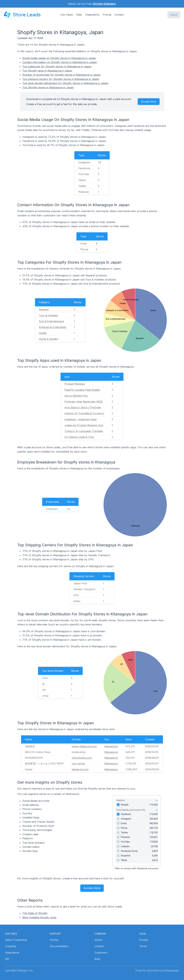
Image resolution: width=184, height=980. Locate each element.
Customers (101, 953)
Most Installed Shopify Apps (39, 917)
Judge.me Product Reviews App (84, 425)
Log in (174, 15)
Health (43, 333)
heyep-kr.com (80, 769)
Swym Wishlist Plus (76, 396)
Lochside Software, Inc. (19, 970)
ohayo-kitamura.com (84, 746)
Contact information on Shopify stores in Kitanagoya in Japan (60, 62)
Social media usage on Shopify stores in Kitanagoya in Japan (59, 58)
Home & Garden (49, 339)
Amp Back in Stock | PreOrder (83, 407)
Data (79, 15)
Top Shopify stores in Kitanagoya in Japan (48, 87)
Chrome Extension (104, 4)
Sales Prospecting (16, 940)
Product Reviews (75, 384)
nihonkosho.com (82, 758)
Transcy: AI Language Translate (84, 431)
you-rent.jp (78, 763)
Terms (143, 946)
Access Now (149, 102)
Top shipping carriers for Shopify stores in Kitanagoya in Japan (61, 79)
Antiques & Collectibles (53, 327)
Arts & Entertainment (51, 321)
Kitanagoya (111, 746)
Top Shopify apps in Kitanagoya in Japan (47, 71)
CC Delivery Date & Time (79, 437)
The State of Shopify (35, 913)
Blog (97, 959)
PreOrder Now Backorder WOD (84, 402)
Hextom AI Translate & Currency (84, 413)
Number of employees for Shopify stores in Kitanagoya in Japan (61, 75)
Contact (119, 15)
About (98, 940)
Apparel (44, 309)
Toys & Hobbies (48, 315)
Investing (10, 946)
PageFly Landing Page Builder (82, 390)
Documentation (59, 946)
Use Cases (67, 15)
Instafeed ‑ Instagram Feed (80, 419)
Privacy (144, 940)
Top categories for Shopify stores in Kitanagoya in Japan (57, 67)
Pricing (107, 15)
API (7, 959)
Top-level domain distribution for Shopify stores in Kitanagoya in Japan (65, 83)
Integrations (92, 15)
